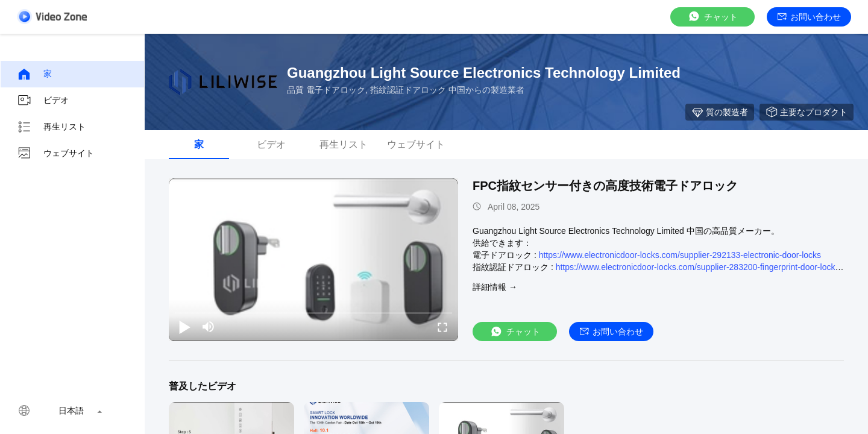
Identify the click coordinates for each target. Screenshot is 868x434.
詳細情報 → (495, 287)
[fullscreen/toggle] (442, 327)
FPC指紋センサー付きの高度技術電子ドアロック (605, 186)
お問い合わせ (809, 17)
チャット (712, 17)
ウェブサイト (55, 154)
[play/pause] (184, 327)
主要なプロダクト (807, 112)
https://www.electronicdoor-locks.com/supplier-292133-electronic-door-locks (680, 255)
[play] (313, 260)
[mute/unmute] (209, 327)
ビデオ (43, 101)
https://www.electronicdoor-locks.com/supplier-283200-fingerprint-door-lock (696, 267)
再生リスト (51, 127)
